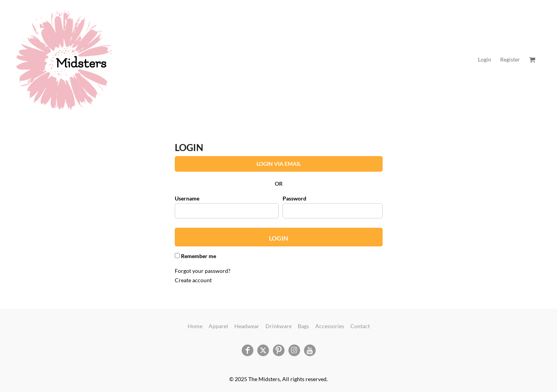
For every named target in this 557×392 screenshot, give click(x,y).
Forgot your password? (203, 271)
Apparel (218, 326)
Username (187, 198)
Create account (193, 280)
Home (195, 326)
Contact (360, 326)
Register (510, 59)
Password (294, 198)
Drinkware (278, 326)
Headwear (247, 326)
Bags (303, 326)
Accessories (330, 326)
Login (485, 59)
